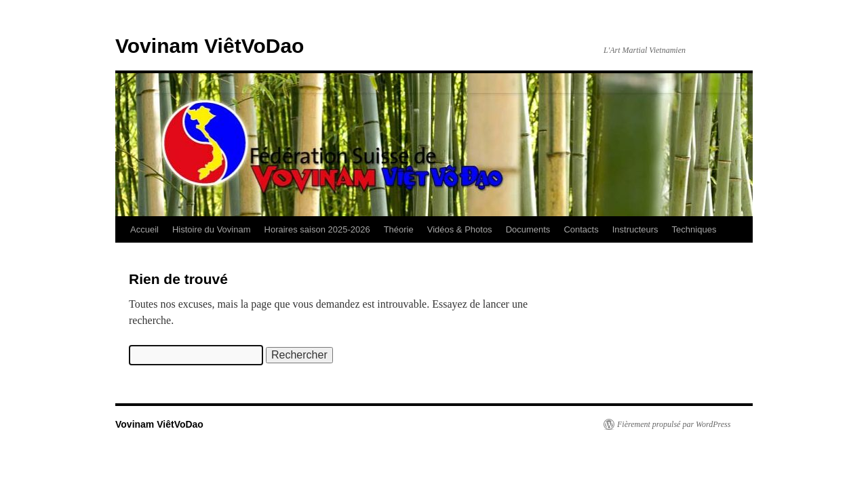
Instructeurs (635, 229)
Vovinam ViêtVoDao (210, 46)
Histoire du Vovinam (212, 229)
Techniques (694, 229)
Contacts (581, 229)
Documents (528, 229)
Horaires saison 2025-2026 (317, 229)
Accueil (144, 229)
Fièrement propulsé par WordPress (674, 424)
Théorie (399, 229)
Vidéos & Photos (460, 229)
